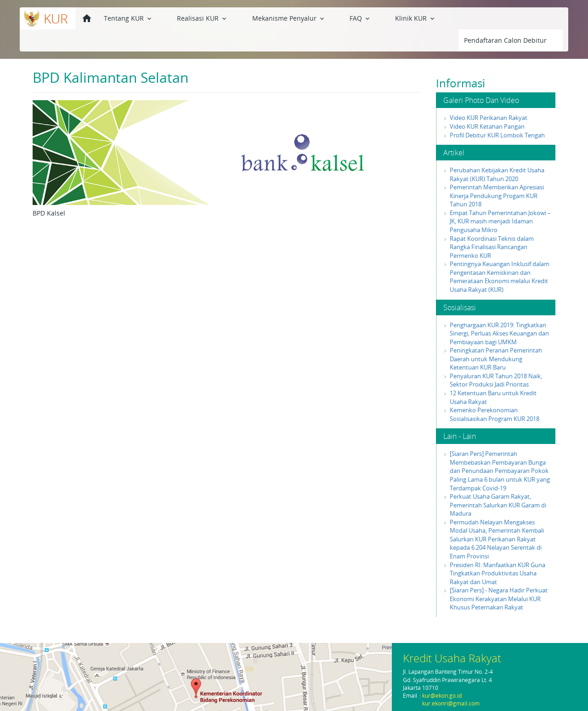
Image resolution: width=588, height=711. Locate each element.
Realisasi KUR (186, 18)
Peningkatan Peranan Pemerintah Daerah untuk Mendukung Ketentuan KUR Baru (496, 337)
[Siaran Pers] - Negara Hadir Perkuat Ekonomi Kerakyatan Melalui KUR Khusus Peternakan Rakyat (499, 577)
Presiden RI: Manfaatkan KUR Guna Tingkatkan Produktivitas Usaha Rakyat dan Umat (498, 551)
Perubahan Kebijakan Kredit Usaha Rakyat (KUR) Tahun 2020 (497, 152)
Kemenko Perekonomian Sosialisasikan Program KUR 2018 (495, 392)
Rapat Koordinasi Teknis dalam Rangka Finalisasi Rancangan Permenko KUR (492, 225)
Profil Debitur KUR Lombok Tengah (497, 113)
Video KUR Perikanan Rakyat (489, 96)
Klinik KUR (351, 18)
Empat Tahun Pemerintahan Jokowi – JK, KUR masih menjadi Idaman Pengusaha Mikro (500, 199)
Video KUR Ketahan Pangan (487, 104)
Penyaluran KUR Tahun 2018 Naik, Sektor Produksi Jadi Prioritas (496, 358)
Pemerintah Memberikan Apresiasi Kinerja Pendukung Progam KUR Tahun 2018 (497, 173)
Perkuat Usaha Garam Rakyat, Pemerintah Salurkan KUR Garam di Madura (498, 483)
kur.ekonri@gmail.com (451, 703)
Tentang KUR (128, 18)
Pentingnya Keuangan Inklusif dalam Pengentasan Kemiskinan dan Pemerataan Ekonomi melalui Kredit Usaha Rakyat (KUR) (500, 255)
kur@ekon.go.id (442, 696)
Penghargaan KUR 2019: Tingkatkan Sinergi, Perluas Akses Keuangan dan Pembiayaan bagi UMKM (499, 311)
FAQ (312, 18)
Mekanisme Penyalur (256, 18)
